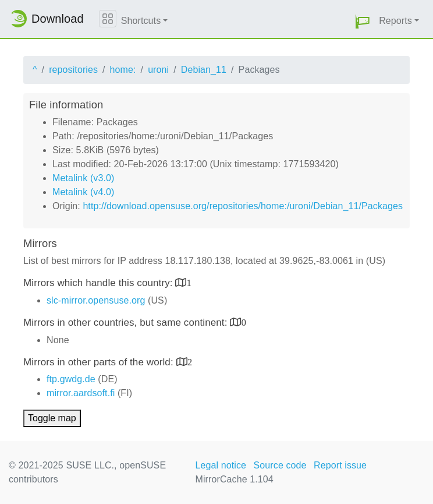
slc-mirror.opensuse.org (96, 300)
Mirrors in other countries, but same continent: (127, 323)
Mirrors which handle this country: (99, 283)
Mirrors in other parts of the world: (100, 362)
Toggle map (52, 418)
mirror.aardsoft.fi (81, 393)
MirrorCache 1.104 (235, 479)
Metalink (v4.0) (83, 192)
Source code (280, 465)
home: (123, 70)
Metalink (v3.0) (83, 178)
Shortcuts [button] (141, 21)
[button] (363, 21)
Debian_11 (204, 70)
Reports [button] (395, 21)
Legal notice (221, 465)
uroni (158, 70)
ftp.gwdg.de (71, 379)
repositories (73, 70)
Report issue (340, 465)
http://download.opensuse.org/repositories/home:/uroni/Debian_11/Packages (243, 206)
